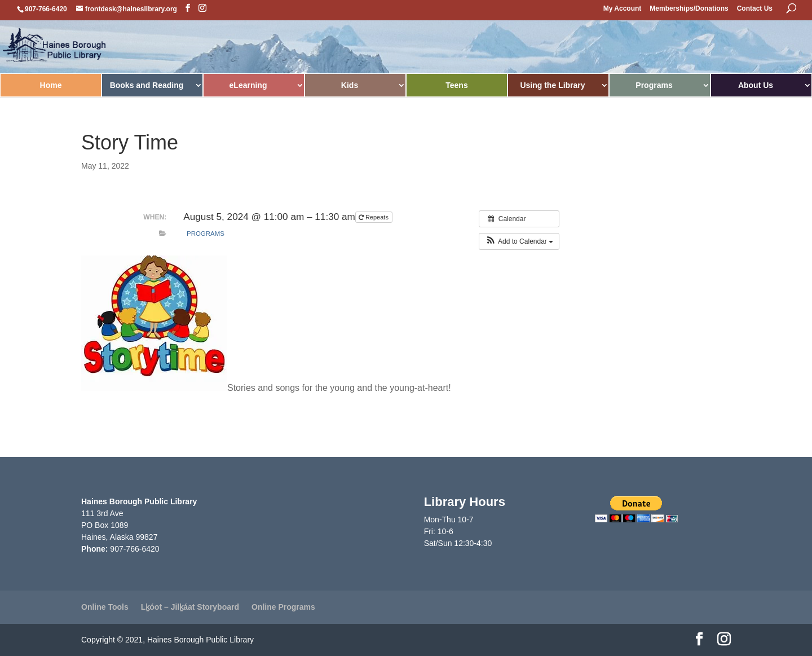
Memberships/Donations (689, 9)
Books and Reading (147, 85)
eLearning (248, 85)
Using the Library (552, 85)
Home (51, 85)
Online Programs (283, 607)
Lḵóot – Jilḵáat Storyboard (190, 607)
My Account (623, 9)
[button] (519, 241)
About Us (756, 85)
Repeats (374, 217)
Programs (654, 85)
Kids (350, 85)
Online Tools (105, 607)
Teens (456, 85)
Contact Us (755, 9)
